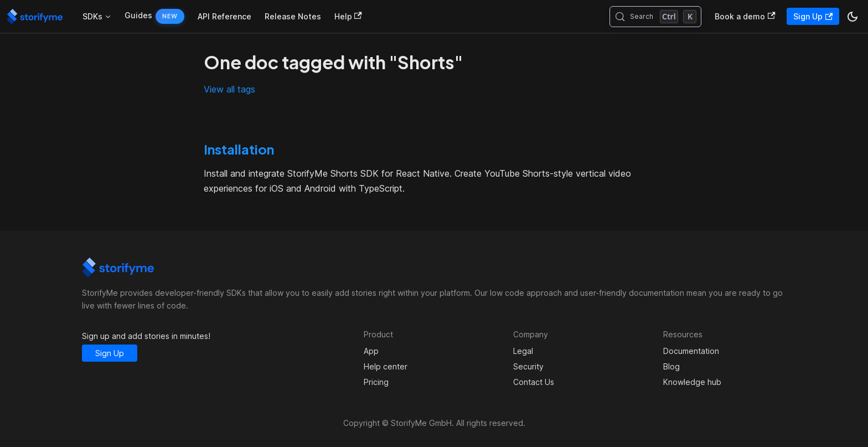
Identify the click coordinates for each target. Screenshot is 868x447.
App (371, 351)
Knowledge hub (692, 382)
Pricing (376, 382)
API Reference (224, 16)
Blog (671, 366)
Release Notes (293, 16)
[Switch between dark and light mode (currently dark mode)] (852, 17)
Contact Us (534, 382)
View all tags (229, 89)
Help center (386, 366)
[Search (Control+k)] (656, 17)
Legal (523, 351)
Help (348, 16)
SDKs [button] (92, 16)
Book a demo (745, 16)
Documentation (691, 351)
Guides (138, 15)
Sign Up (813, 16)
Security (528, 366)
